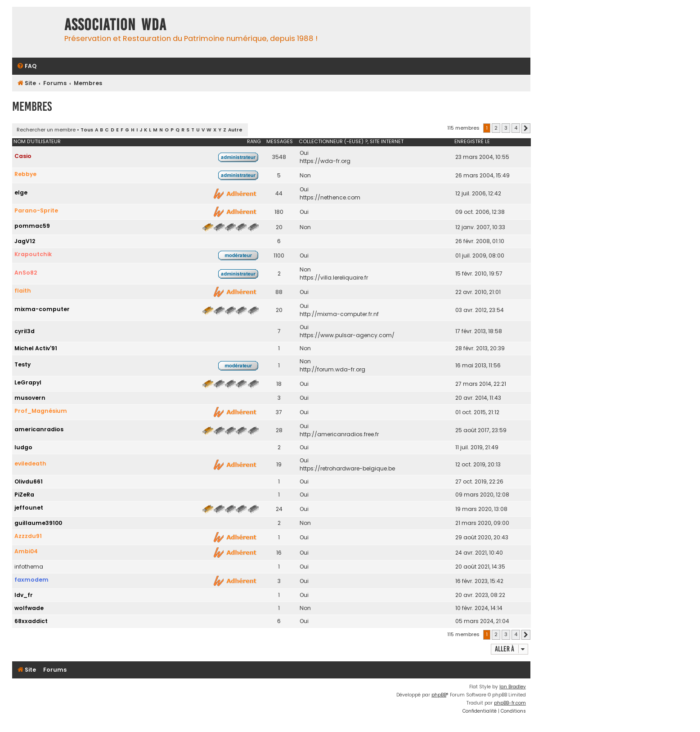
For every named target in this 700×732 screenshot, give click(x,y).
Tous (87, 130)
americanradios (39, 429)
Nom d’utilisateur (37, 141)
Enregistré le (472, 141)
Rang (254, 141)
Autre (235, 130)
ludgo (23, 447)
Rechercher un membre (46, 130)
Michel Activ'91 (36, 348)
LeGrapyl (28, 382)
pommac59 (32, 226)
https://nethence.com (330, 197)
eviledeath (30, 463)
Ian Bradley (513, 687)
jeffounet (29, 508)
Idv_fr (24, 595)
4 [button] (516, 128)
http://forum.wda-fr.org (332, 369)
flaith (23, 291)
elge (21, 192)
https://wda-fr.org (325, 161)
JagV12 (25, 241)
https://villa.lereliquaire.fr (334, 278)
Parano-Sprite (36, 210)
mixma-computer (42, 309)
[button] (526, 128)
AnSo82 (26, 273)
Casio (23, 156)
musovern (30, 398)
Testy (22, 364)
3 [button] (506, 128)
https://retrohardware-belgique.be (347, 468)
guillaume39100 (38, 523)
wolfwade (29, 608)
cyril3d (25, 331)
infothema (29, 567)
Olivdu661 (29, 481)
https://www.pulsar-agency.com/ (347, 335)
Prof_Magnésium (41, 411)
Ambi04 (26, 551)
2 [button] (496, 128)
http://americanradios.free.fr (339, 434)
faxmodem (31, 580)
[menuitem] (27, 66)
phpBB (439, 695)
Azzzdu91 (28, 536)
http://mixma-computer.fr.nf (339, 314)
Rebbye (25, 174)
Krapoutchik (33, 254)
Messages (280, 141)
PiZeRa (24, 495)
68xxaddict (31, 621)
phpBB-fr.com (510, 703)
